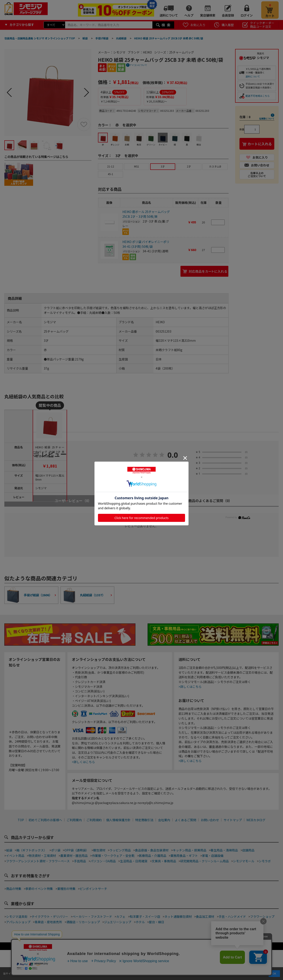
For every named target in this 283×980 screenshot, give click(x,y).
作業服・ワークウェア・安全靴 (113, 856)
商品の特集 (14, 889)
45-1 (110, 174)
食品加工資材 (205, 916)
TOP (21, 820)
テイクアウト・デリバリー (50, 916)
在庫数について (267, 118)
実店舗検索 (208, 15)
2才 (189, 166)
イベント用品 (15, 856)
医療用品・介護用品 (153, 856)
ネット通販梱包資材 (178, 916)
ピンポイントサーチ (93, 889)
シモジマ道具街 (17, 916)
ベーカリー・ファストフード (92, 916)
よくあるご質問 (185, 820)
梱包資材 (99, 850)
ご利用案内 (74, 820)
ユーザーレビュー (73, 501)
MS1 (137, 166)
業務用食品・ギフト (184, 856)
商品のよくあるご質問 (210, 501)
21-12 (111, 166)
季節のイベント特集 (39, 889)
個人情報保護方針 (118, 820)
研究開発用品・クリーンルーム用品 (205, 861)
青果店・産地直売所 (48, 922)
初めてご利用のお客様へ (45, 820)
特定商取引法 (144, 820)
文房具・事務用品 (164, 861)
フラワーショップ (262, 916)
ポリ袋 (56, 850)
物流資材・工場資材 (42, 856)
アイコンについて (138, 65)
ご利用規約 (94, 820)
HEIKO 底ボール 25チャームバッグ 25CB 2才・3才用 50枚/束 (146, 214)
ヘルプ (189, 15)
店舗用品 (248, 850)
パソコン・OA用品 (103, 861)
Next (86, 92)
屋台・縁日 (157, 922)
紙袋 (9, 850)
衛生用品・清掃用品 (224, 850)
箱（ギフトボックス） (32, 850)
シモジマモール (244, 861)
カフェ (121, 916)
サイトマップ (233, 820)
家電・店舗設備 (213, 856)
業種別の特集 (66, 889)
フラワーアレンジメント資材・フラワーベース (38, 861)
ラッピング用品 (120, 850)
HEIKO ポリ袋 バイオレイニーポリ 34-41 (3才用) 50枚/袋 (146, 244)
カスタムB (215, 166)
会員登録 (228, 15)
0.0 (173, 455)
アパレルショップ (18, 922)
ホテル (140, 922)
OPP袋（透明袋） (77, 850)
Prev (9, 92)
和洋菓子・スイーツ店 (145, 916)
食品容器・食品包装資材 (152, 850)
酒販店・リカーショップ (83, 922)
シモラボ (265, 861)
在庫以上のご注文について (257, 174)
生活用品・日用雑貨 (134, 861)
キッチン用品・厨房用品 (190, 850)
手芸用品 (80, 861)
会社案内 (164, 820)
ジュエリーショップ (118, 922)
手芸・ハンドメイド (232, 916)
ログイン (247, 15)
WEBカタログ (256, 820)
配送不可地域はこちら (258, 96)
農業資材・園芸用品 (74, 856)
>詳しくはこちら (83, 762)
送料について (169, 15)
